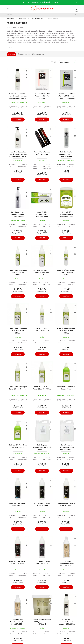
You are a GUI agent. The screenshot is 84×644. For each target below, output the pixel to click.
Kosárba (18, 121)
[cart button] (76, 9)
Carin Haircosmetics (37, 21)
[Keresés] (42, 15)
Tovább (9, 50)
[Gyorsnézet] (26, 76)
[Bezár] (77, 2)
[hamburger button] (8, 9)
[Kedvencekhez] (26, 73)
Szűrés (12, 56)
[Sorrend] (68, 64)
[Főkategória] (10, 21)
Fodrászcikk (23, 21)
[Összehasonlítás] (26, 80)
